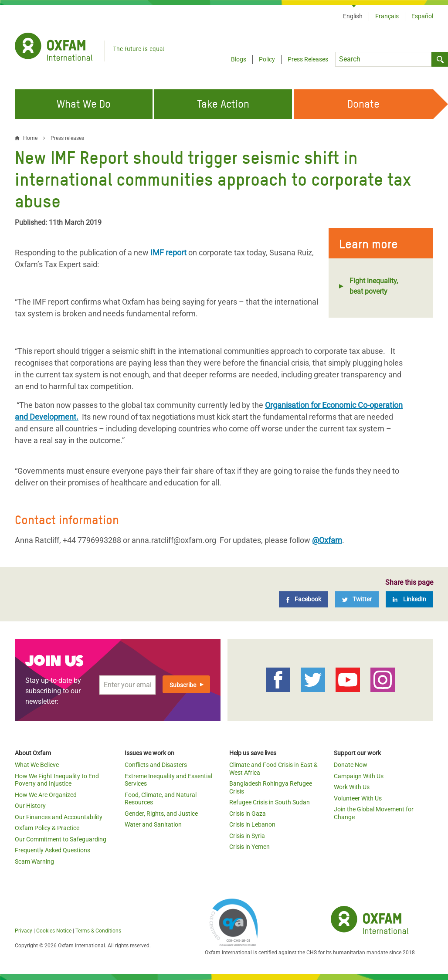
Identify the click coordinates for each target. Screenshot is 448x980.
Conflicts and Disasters (156, 765)
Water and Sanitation (153, 824)
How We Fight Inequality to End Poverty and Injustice (57, 780)
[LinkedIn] (409, 599)
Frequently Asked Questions (53, 850)
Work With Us (352, 787)
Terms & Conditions (98, 931)
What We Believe (37, 765)
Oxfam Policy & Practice (47, 828)
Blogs (239, 59)
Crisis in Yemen (249, 847)
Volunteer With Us (358, 798)
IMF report (169, 253)
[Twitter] (357, 599)
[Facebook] (304, 599)
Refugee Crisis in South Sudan (270, 802)
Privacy (24, 931)
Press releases (67, 138)
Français (387, 16)
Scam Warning (34, 861)
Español (422, 16)
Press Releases (308, 59)
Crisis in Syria (247, 836)
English (353, 16)
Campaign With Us (359, 776)
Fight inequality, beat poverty (374, 286)
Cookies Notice (54, 931)
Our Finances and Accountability (59, 817)
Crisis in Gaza (248, 814)
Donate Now (351, 765)
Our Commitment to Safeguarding (61, 839)
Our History (30, 806)
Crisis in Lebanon (252, 824)
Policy (267, 59)
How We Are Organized (46, 795)
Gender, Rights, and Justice (161, 814)
